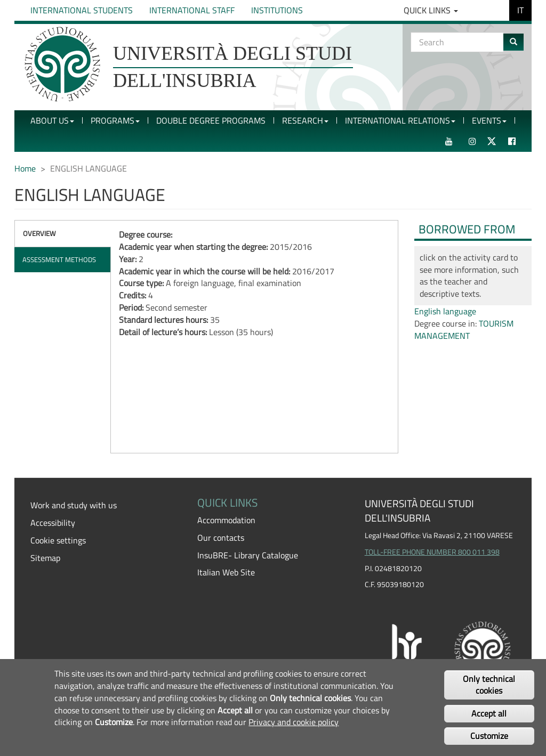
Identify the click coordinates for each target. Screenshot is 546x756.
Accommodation (226, 520)
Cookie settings (58, 540)
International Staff (192, 10)
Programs (115, 120)
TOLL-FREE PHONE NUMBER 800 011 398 (432, 552)
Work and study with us (74, 505)
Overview (39, 233)
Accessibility (53, 523)
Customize (489, 736)
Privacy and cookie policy (294, 722)
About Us (52, 120)
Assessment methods (59, 259)
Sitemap (45, 558)
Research (305, 120)
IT (520, 10)
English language (445, 311)
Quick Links (431, 10)
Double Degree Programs (211, 120)
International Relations (400, 120)
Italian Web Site (226, 572)
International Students (82, 10)
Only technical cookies (489, 685)
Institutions (277, 10)
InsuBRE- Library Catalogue (248, 555)
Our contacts (221, 538)
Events (489, 120)
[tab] (63, 234)
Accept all (489, 713)
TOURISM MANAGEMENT (464, 330)
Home (25, 168)
